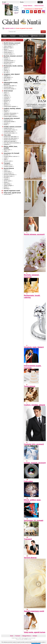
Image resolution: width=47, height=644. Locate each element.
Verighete (6, 76)
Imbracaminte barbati (9, 89)
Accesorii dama (8, 87)
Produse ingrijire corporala (10, 116)
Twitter (27, 12)
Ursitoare (6, 179)
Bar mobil (6, 72)
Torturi (5, 92)
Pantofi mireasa (8, 52)
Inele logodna (7, 77)
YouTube (39, 12)
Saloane (6, 68)
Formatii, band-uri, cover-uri (11, 156)
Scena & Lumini (8, 161)
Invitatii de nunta (8, 128)
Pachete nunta (7, 64)
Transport (28, 539)
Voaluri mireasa (8, 46)
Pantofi (5, 125)
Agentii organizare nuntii (34, 611)
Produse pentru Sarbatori (10, 106)
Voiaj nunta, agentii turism (35, 632)
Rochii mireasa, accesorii (34, 234)
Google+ (31, 12)
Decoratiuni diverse (8, 62)
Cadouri (6, 170)
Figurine (6, 102)
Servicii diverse (30, 558)
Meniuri (6, 69)
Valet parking (7, 184)
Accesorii (6, 123)
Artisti (5, 160)
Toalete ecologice (8, 186)
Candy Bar (6, 97)
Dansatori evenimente (9, 175)
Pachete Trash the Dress (10, 140)
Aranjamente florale (9, 61)
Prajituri (6, 94)
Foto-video (28, 481)
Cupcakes (6, 99)
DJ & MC (6, 155)
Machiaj (6, 110)
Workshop (6, 189)
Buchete (6, 58)
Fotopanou (6, 144)
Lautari (5, 158)
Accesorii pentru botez (9, 133)
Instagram (43, 12)
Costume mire (7, 120)
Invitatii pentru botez (9, 131)
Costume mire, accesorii (34, 444)
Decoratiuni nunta (8, 176)
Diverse (6, 103)
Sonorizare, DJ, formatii (34, 520)
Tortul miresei (30, 386)
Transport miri (7, 165)
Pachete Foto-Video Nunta (10, 138)
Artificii (5, 151)
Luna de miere (7, 194)
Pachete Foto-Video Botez (10, 137)
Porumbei (6, 178)
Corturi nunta (7, 172)
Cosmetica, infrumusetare (10, 113)
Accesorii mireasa (8, 54)
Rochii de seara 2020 (9, 86)
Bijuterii (6, 80)
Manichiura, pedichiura (9, 115)
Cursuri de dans (8, 173)
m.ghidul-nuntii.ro (10, 28)
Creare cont (6, 4)
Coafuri (6, 112)
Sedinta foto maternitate (10, 141)
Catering (6, 71)
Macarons (6, 105)
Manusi (6, 49)
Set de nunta (7, 79)
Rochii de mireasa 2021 (10, 45)
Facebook (23, 12)
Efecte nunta (7, 150)
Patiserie (6, 96)
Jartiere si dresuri (8, 51)
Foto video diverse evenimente (11, 143)
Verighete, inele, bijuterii (34, 347)
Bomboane (6, 100)
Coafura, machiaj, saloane (35, 405)
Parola (22, 2)
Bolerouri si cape (8, 48)
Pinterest (35, 12)
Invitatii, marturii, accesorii (35, 463)
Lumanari (6, 59)
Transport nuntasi (8, 166)
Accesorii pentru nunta (9, 130)
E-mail (4, 2)
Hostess (6, 182)
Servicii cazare (7, 181)
